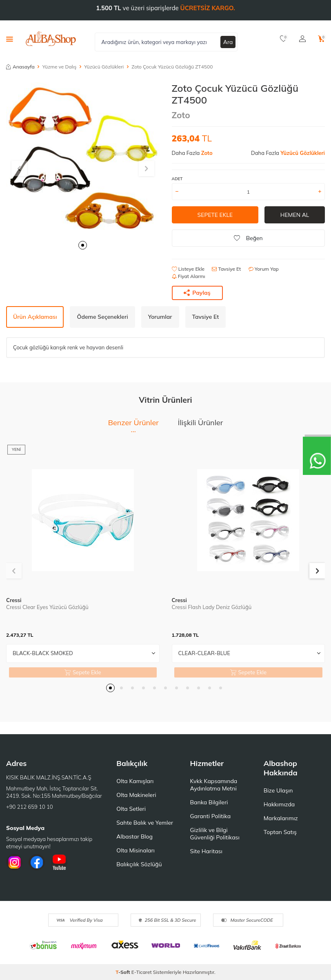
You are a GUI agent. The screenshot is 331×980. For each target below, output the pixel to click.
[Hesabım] (302, 39)
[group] (83, 159)
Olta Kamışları (135, 781)
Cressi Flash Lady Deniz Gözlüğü (212, 607)
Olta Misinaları (135, 850)
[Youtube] (59, 862)
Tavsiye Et (226, 269)
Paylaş (197, 293)
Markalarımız (281, 818)
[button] (83, 245)
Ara (228, 42)
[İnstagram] (14, 862)
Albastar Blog (134, 837)
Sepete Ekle (215, 215)
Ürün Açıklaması (35, 317)
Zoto (181, 115)
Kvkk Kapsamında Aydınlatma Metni (214, 785)
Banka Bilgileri (209, 802)
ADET (177, 179)
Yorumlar (160, 317)
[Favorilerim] (283, 39)
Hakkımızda (279, 804)
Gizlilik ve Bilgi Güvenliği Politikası (215, 834)
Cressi (14, 600)
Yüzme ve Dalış (60, 67)
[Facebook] (37, 862)
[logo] (51, 39)
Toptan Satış (280, 832)
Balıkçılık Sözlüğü (139, 864)
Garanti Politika (211, 816)
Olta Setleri (131, 809)
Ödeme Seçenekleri (102, 317)
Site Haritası (206, 851)
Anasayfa (20, 67)
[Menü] (10, 39)
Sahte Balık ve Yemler (145, 823)
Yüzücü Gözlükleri (104, 67)
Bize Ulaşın (278, 790)
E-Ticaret (142, 972)
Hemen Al (295, 215)
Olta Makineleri (136, 795)
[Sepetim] (321, 39)
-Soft (123, 972)
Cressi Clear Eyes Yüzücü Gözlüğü (47, 607)
